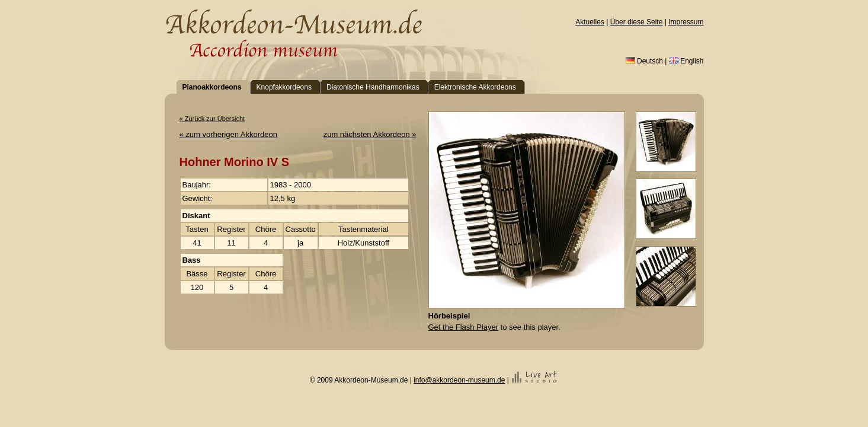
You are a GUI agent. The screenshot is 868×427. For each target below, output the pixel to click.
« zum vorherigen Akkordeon (228, 134)
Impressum (686, 22)
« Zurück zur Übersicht (212, 119)
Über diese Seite (637, 22)
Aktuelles (590, 22)
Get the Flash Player (464, 327)
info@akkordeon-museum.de (459, 380)
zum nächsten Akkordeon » (370, 134)
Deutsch (644, 61)
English (686, 61)
